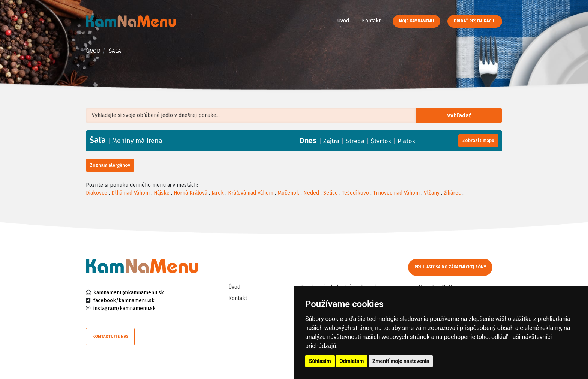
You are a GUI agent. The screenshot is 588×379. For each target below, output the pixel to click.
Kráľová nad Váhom (251, 193)
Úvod (343, 21)
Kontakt (371, 21)
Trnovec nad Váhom (396, 193)
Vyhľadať (461, 116)
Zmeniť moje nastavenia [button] (401, 361)
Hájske (162, 193)
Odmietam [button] (352, 361)
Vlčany (432, 193)
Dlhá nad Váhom (130, 193)
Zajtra (331, 141)
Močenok (288, 193)
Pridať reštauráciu (475, 21)
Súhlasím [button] (320, 361)
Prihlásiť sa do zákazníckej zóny (451, 267)
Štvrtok (381, 141)
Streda (355, 141)
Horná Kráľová (190, 193)
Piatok (406, 141)
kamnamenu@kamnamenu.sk (129, 293)
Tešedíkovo (355, 193)
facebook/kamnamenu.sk (124, 300)
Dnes (308, 141)
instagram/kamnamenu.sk (124, 308)
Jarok (218, 193)
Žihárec (452, 193)
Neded (311, 193)
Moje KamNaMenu (416, 21)
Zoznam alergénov (110, 165)
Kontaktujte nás (110, 336)
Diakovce (97, 193)
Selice (331, 193)
